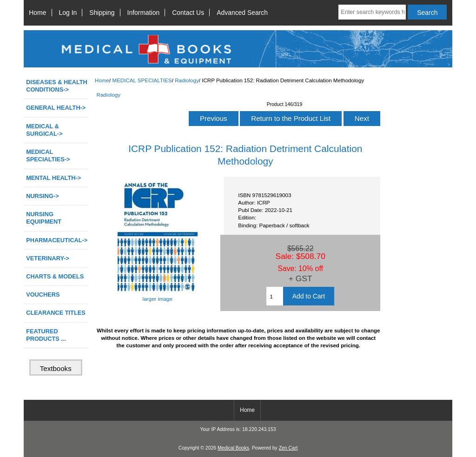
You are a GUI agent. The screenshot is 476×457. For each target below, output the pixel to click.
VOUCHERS (43, 295)
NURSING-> (43, 196)
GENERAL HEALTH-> (56, 108)
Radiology (187, 80)
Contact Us (188, 13)
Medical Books (233, 448)
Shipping (102, 13)
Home (37, 13)
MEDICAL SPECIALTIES (142, 80)
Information (144, 13)
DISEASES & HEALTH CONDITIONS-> (57, 86)
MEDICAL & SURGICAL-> (44, 130)
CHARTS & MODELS (55, 276)
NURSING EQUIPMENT (44, 218)
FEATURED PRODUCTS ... (46, 335)
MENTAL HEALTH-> (53, 178)
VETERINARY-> (48, 258)
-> (48, 156)
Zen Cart (288, 448)
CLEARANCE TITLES (56, 313)
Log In (68, 13)
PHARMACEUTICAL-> (57, 240)
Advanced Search (242, 13)
